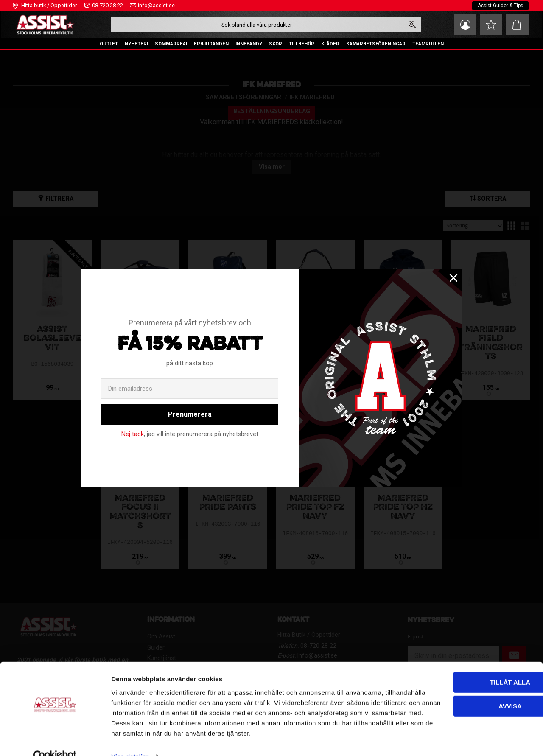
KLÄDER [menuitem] (330, 44)
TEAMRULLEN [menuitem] (428, 44)
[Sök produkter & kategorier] (256, 25)
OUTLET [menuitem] (109, 44)
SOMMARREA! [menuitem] (171, 44)
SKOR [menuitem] (276, 44)
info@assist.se (156, 5)
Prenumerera (190, 414)
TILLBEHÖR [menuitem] (302, 44)
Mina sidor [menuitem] (462, 25)
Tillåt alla (450, 655)
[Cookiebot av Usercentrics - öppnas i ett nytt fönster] (55, 739)
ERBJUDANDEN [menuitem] (211, 44)
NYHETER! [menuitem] (136, 44)
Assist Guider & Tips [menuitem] (500, 6)
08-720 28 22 (108, 5)
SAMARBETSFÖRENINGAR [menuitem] (376, 44)
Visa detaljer (130, 739)
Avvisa (451, 679)
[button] (490, 25)
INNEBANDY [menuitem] (249, 44)
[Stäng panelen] (530, 647)
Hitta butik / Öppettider (49, 5)
